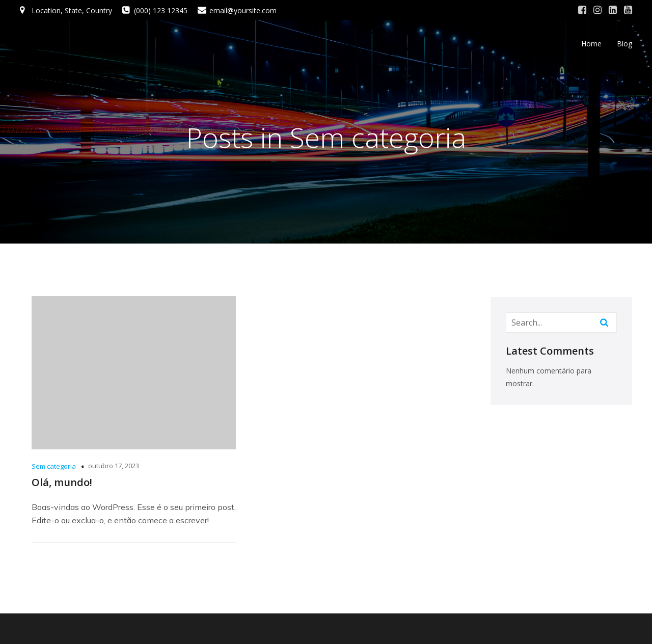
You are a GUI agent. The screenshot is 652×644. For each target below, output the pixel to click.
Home (591, 44)
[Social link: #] (582, 10)
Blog (624, 44)
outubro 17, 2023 (114, 466)
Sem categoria (54, 466)
